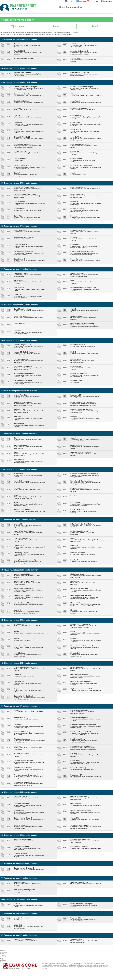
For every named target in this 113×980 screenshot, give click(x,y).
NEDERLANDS (95, 1)
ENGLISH (83, 1)
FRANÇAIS (108, 1)
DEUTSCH (72, 1)
